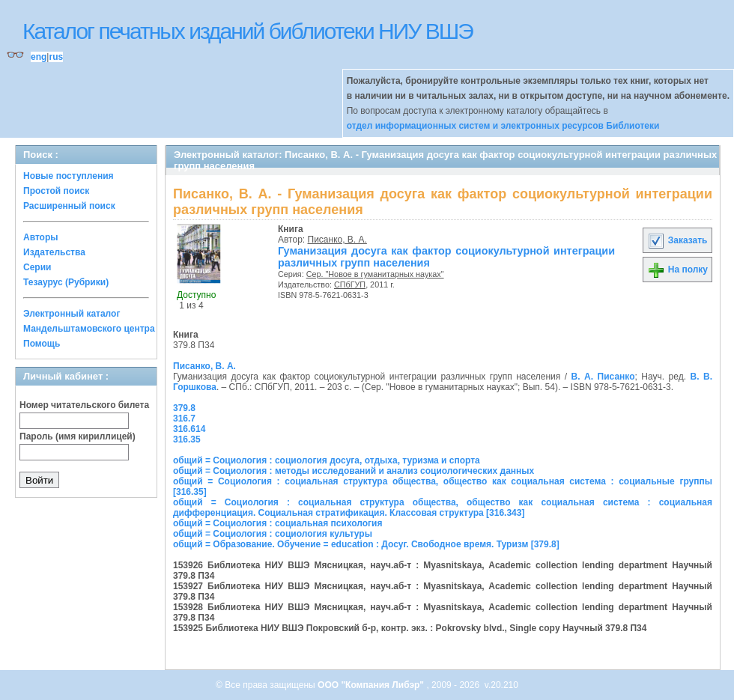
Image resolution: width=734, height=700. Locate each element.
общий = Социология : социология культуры (273, 534)
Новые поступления (69, 176)
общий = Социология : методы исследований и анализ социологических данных (354, 471)
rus (56, 57)
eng (39, 57)
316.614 (189, 429)
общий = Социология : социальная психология (277, 523)
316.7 (184, 419)
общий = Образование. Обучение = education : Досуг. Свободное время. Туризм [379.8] (366, 544)
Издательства (54, 252)
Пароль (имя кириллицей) (78, 436)
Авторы (41, 237)
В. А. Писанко (603, 377)
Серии (37, 267)
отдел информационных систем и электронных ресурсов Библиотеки (503, 126)
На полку (677, 270)
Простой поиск (56, 191)
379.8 (184, 408)
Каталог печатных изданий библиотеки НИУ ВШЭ (248, 31)
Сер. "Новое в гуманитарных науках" (375, 274)
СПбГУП (350, 284)
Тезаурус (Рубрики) (66, 282)
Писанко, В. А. (337, 240)
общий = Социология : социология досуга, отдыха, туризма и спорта (327, 460)
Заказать (677, 240)
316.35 (187, 439)
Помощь (42, 344)
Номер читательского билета (84, 405)
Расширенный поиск (69, 206)
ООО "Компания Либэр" (372, 685)
